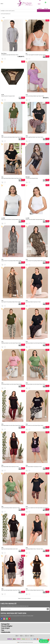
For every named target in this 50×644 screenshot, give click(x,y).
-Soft (18, 642)
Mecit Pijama (4, 53)
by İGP (3, 95)
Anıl (26, 53)
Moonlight (28, 177)
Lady (27, 95)
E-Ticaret (21, 642)
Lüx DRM (3, 218)
